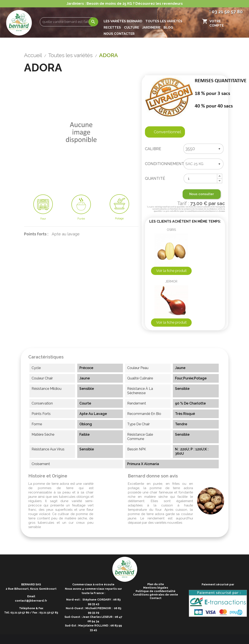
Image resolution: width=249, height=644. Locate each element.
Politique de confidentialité (156, 591)
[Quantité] (200, 178)
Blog (168, 27)
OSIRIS (171, 230)
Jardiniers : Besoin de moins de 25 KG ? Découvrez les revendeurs (125, 4)
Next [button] (247, 118)
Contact (156, 598)
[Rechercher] (68, 22)
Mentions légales (156, 588)
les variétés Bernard (123, 21)
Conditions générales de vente (156, 595)
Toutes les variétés (164, 21)
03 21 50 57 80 (226, 12)
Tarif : (185, 207)
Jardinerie (151, 27)
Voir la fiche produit (171, 271)
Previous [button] (2, 118)
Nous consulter (202, 194)
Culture (132, 27)
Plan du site (156, 584)
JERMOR (171, 281)
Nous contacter (119, 34)
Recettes (112, 27)
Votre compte (217, 23)
